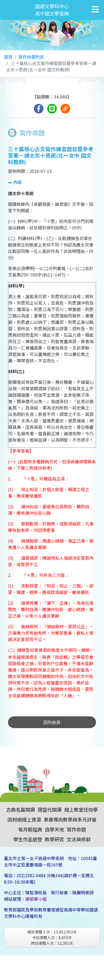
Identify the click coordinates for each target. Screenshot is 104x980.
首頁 (8, 57)
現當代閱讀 (50, 809)
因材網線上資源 (24, 819)
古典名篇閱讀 (21, 809)
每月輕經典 (30, 829)
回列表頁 (52, 722)
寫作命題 (76, 829)
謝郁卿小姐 (36, 899)
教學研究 (54, 839)
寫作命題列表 (31, 57)
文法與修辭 (79, 839)
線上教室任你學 (81, 809)
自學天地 (54, 829)
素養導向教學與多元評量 (70, 819)
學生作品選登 (28, 839)
